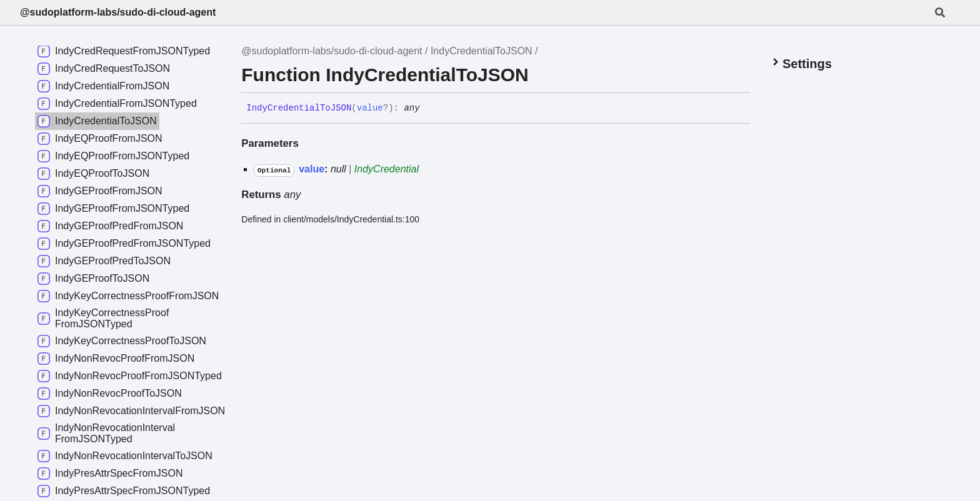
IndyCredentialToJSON (482, 51)
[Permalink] (429, 109)
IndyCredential (387, 169)
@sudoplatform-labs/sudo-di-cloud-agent (118, 12)
